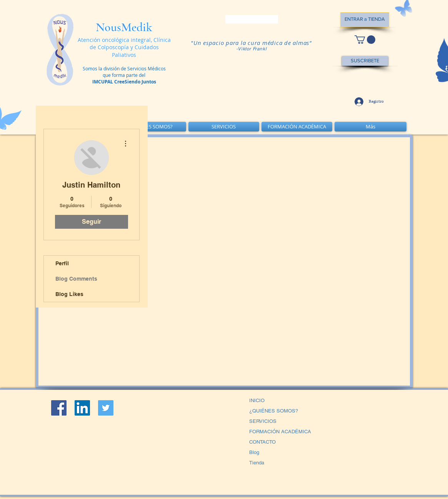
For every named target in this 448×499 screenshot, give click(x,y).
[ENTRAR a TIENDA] (365, 20)
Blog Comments (76, 279)
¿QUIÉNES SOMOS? (274, 411)
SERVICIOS (263, 421)
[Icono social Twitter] (106, 408)
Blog (254, 452)
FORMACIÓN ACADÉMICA (280, 432)
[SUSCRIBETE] (365, 61)
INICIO (257, 400)
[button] (365, 40)
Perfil (62, 263)
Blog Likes (69, 294)
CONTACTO (262, 442)
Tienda (257, 463)
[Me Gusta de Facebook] (99, 454)
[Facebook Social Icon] (59, 408)
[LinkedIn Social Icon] (82, 408)
